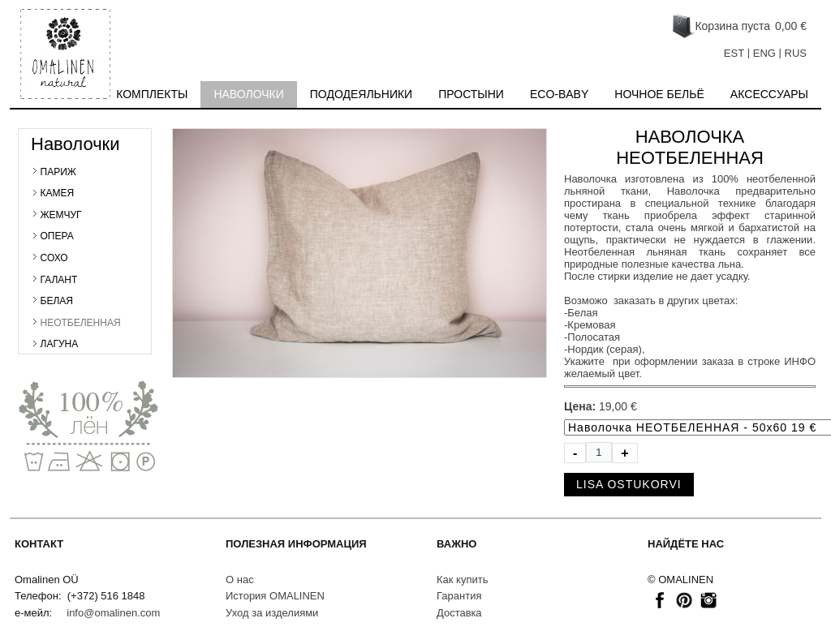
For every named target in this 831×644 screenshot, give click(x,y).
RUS (796, 53)
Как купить (462, 580)
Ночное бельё (659, 94)
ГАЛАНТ (59, 280)
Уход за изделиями (272, 613)
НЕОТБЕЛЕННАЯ (81, 323)
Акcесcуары (769, 94)
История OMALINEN (275, 596)
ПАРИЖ (58, 172)
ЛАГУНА (60, 344)
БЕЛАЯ (57, 301)
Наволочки (248, 94)
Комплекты (152, 94)
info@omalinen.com (113, 613)
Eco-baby (559, 94)
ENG (764, 53)
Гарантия (459, 596)
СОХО (54, 258)
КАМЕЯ (58, 193)
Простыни (471, 94)
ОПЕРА (57, 236)
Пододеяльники (361, 94)
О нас (240, 580)
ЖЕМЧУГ (61, 215)
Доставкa (459, 613)
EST (734, 53)
